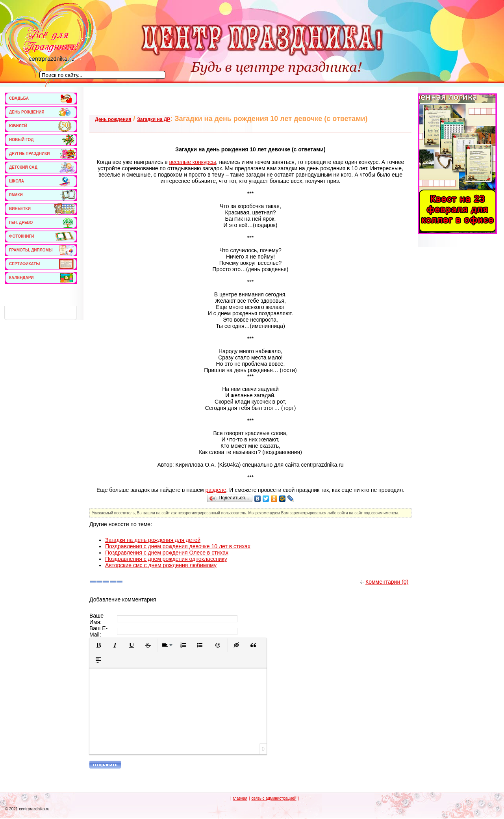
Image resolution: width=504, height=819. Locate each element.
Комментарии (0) (384, 582)
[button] (98, 645)
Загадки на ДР (154, 119)
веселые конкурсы (193, 162)
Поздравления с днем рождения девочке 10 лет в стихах (178, 546)
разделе (216, 490)
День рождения (113, 119)
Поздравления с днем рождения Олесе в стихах (167, 553)
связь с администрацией (274, 798)
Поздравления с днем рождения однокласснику (166, 559)
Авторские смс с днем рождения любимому (161, 565)
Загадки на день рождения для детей (153, 540)
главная (240, 798)
